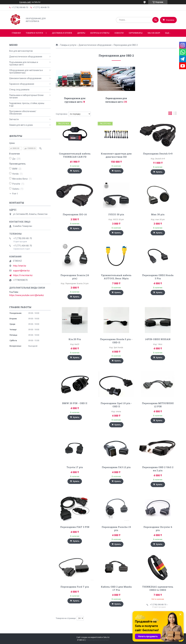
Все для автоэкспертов (21, 51)
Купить (76, 171)
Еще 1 (15, 193)
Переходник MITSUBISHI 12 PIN (158, 405)
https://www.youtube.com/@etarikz (27, 295)
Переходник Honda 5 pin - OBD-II (116, 341)
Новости (119, 33)
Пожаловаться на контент (98, 640)
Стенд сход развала (19, 90)
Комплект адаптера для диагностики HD (116, 155)
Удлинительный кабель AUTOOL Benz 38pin (116, 277)
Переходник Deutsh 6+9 (158, 154)
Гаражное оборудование (22, 84)
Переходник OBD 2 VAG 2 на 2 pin (158, 469)
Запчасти (14, 119)
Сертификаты (136, 33)
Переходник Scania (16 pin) (75, 277)
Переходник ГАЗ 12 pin (116, 467)
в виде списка (175, 114)
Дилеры (81, 33)
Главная (16, 33)
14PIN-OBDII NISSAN (158, 339)
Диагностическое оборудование (95, 45)
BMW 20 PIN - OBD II (75, 403)
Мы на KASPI (154, 33)
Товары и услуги (68, 45)
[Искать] (155, 20)
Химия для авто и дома (21, 125)
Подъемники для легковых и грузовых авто (24, 63)
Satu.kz (106, 637)
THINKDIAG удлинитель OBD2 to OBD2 (158, 588)
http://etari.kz (20, 266)
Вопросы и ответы (100, 33)
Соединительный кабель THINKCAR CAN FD (75, 155)
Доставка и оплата (62, 33)
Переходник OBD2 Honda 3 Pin (158, 277)
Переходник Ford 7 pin (75, 587)
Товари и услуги (34, 33)
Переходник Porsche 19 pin (116, 529)
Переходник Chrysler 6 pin (158, 529)
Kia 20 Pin (75, 339)
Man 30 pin (158, 214)
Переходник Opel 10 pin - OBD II (116, 405)
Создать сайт (25, 2)
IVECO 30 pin (116, 214)
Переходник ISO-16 (75, 214)
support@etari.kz (21, 271)
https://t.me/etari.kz (23, 275)
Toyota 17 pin (75, 467)
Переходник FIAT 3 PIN (75, 527)
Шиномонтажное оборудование (25, 78)
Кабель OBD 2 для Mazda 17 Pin (116, 588)
